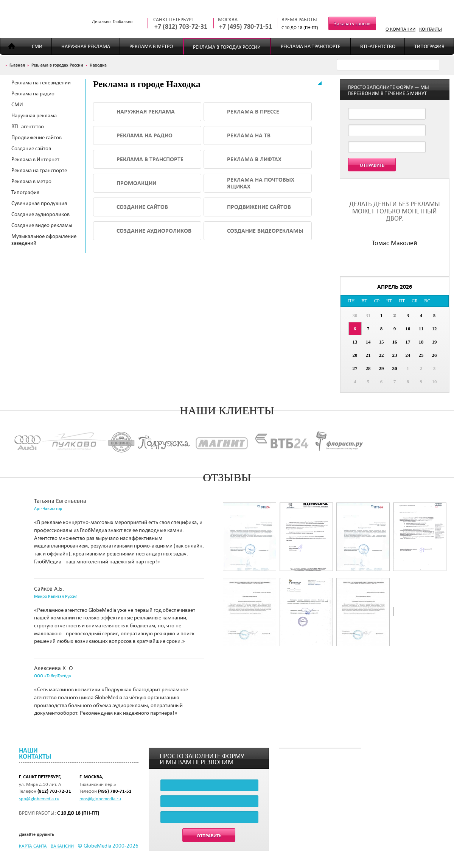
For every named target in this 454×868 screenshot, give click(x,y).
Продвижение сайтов (37, 137)
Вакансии (62, 846)
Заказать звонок (352, 24)
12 (435, 329)
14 (368, 342)
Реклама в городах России (227, 47)
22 (382, 355)
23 (395, 355)
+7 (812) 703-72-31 (181, 27)
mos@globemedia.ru (100, 798)
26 (435, 355)
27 (355, 368)
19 (435, 342)
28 (368, 368)
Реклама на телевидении (41, 82)
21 (368, 355)
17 (408, 342)
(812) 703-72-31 (54, 791)
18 (421, 342)
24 (408, 355)
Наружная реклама (86, 46)
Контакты (431, 29)
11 (421, 329)
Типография (429, 46)
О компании (400, 29)
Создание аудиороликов (40, 214)
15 (382, 342)
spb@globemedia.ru (39, 798)
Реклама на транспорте (311, 46)
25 (421, 355)
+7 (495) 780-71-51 (246, 27)
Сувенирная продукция (39, 203)
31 (368, 315)
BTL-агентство (378, 46)
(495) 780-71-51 (115, 791)
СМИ (37, 46)
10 (408, 329)
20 (355, 355)
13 (355, 342)
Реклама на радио (33, 93)
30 (355, 315)
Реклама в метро (151, 46)
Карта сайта (33, 846)
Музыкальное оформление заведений (44, 240)
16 (395, 342)
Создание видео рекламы (42, 225)
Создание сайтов (31, 148)
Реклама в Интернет (35, 159)
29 (382, 368)
